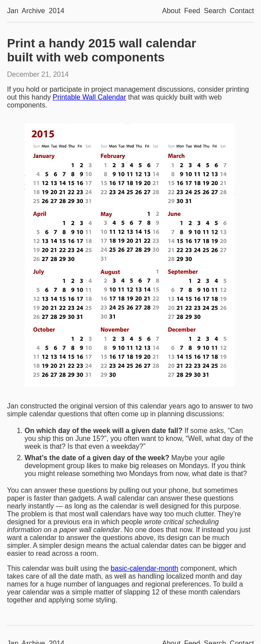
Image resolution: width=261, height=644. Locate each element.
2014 (57, 11)
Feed (192, 11)
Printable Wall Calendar (89, 97)
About (172, 11)
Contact (242, 11)
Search (215, 11)
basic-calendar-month (145, 568)
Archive (33, 11)
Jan (13, 11)
